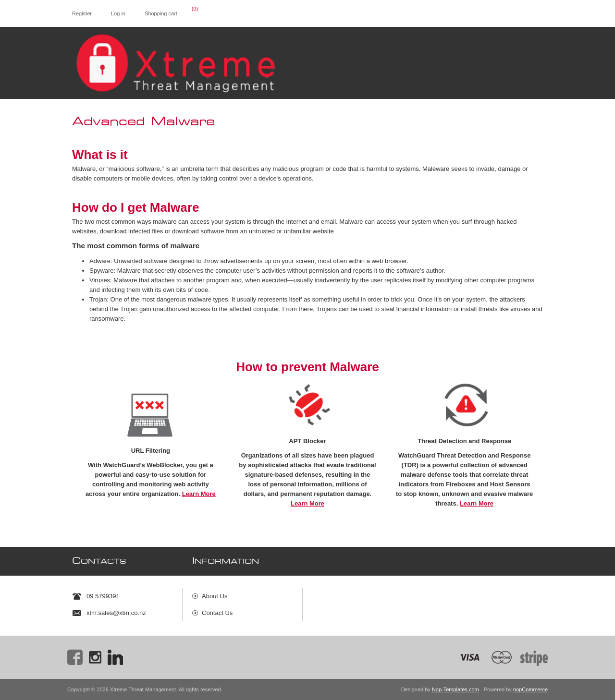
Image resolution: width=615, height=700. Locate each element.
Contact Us (217, 613)
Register (82, 13)
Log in (118, 13)
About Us (215, 596)
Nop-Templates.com (455, 689)
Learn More (199, 494)
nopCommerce (530, 689)
